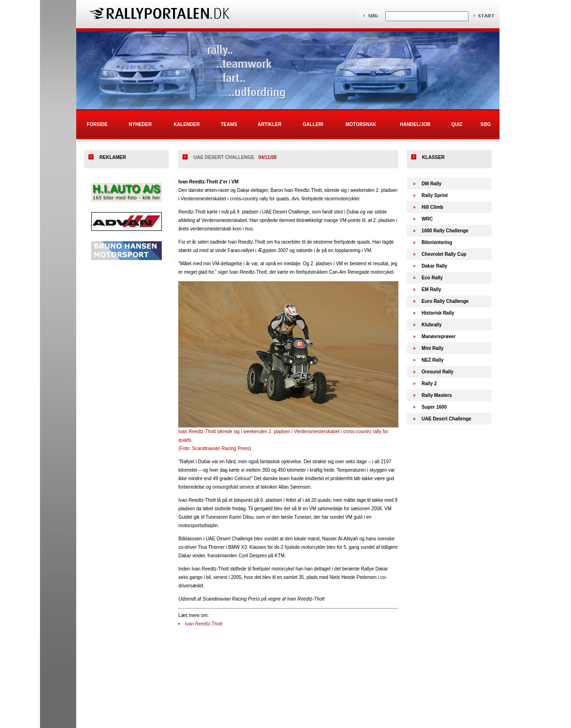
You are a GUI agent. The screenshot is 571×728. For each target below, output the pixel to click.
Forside (97, 124)
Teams (229, 124)
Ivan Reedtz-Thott (203, 624)
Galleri (313, 124)
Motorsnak (361, 124)
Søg (485, 124)
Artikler (270, 124)
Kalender (187, 124)
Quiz (457, 124)
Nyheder (140, 124)
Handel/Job (415, 124)
